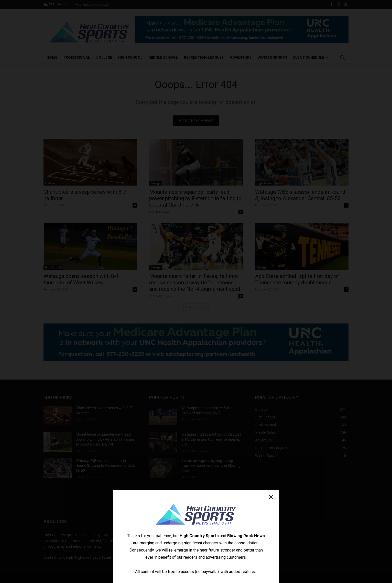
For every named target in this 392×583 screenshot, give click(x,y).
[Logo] (196, 515)
